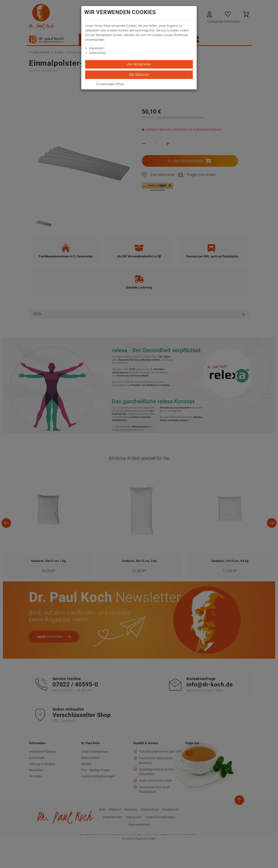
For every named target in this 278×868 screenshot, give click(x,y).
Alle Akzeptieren (139, 64)
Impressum (97, 48)
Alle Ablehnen (139, 75)
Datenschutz (97, 53)
